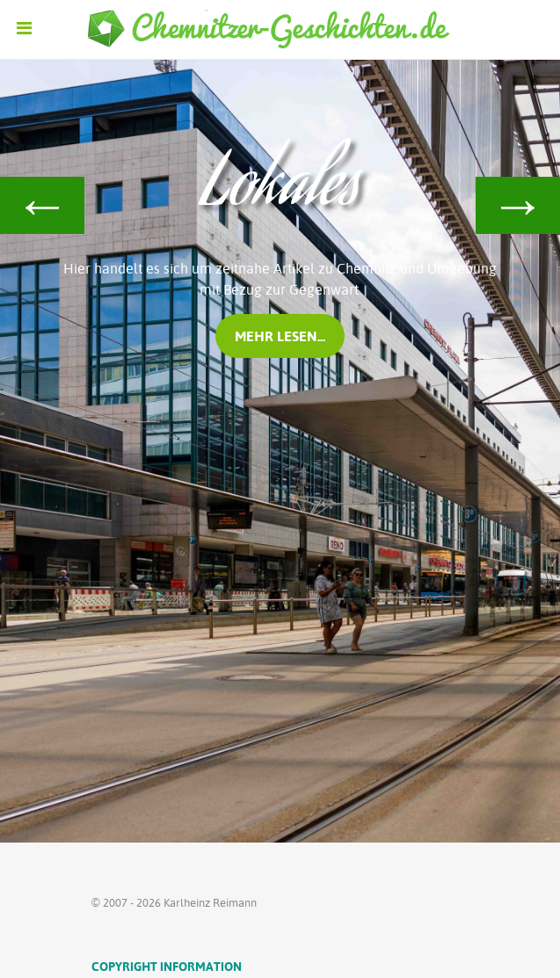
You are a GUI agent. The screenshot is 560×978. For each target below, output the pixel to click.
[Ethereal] (280, 30)
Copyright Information (167, 966)
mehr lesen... (280, 336)
